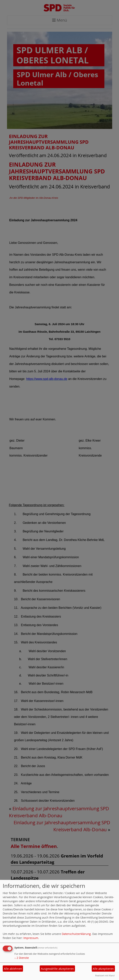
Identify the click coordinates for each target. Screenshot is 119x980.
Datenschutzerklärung (76, 934)
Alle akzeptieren (103, 969)
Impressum (31, 938)
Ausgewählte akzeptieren (57, 969)
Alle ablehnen (13, 969)
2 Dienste (22, 958)
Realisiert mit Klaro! (105, 975)
